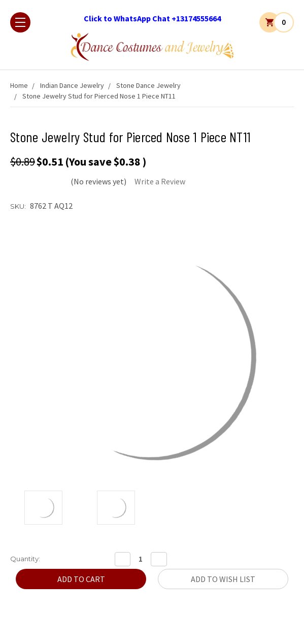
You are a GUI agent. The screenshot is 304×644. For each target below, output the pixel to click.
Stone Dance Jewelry (148, 85)
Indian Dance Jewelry (72, 85)
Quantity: (25, 559)
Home (19, 85)
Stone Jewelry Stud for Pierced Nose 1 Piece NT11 (99, 96)
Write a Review (160, 181)
